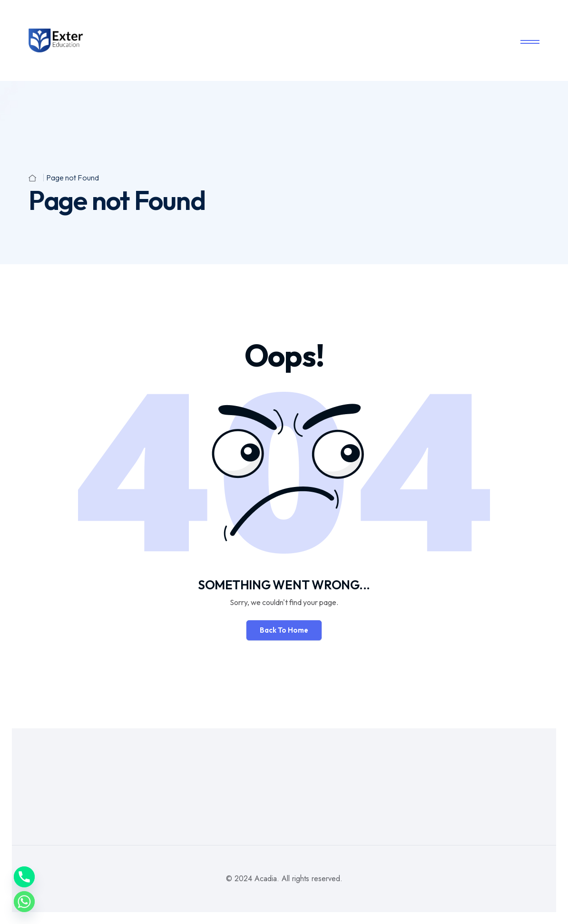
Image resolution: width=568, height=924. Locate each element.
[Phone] (24, 877)
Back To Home (284, 630)
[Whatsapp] (24, 902)
